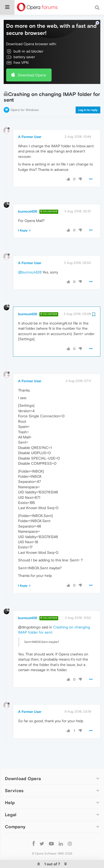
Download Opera (32, 60)
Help (10, 788)
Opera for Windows (25, 95)
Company (15, 812)
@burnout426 (30, 257)
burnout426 (28, 196)
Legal (11, 800)
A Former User (30, 122)
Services (14, 776)
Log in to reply (88, 95)
